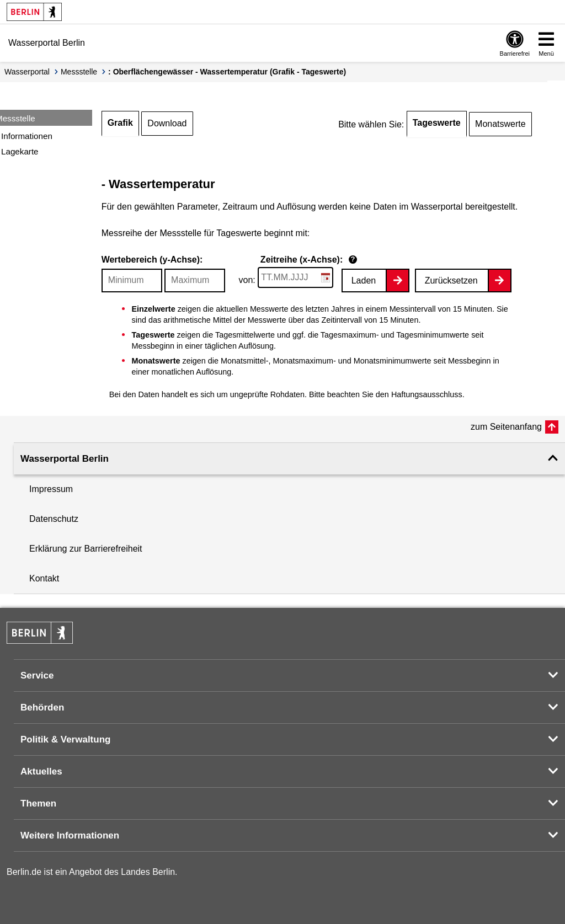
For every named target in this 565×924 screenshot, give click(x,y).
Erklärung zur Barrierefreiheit (86, 549)
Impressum (51, 489)
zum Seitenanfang (506, 427)
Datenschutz (54, 519)
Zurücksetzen (451, 281)
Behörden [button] (42, 707)
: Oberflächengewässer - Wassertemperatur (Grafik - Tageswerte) (227, 72)
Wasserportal (27, 72)
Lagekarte (20, 151)
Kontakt (44, 578)
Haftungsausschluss (427, 394)
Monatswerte (500, 124)
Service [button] (37, 675)
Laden (364, 281)
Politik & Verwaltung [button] (65, 739)
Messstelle (79, 72)
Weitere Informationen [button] (70, 835)
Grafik (120, 123)
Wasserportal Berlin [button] (65, 459)
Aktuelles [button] (41, 771)
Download (167, 123)
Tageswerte (437, 123)
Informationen (27, 136)
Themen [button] (38, 803)
